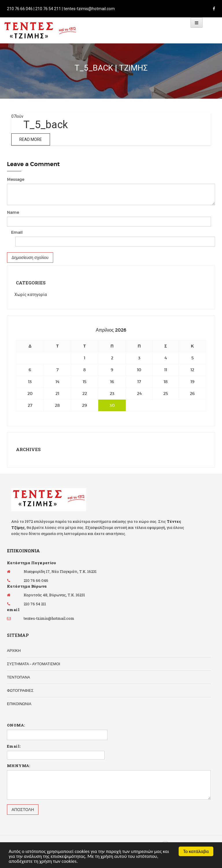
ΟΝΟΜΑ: (16, 725)
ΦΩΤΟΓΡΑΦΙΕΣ (20, 690)
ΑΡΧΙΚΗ (14, 651)
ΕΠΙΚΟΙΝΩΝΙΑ (19, 704)
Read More (31, 139)
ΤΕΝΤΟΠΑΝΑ (18, 677)
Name (13, 212)
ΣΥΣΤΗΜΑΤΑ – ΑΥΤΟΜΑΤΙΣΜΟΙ (34, 664)
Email (17, 232)
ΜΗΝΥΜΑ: (19, 766)
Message (16, 179)
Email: (14, 746)
